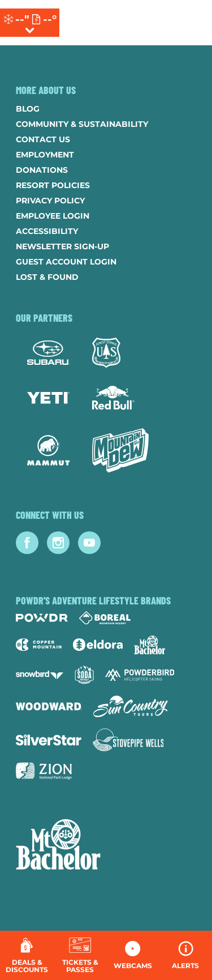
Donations (42, 170)
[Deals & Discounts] (27, 955)
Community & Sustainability (82, 124)
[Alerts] (186, 955)
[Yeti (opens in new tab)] (48, 398)
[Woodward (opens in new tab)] (49, 706)
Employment (45, 155)
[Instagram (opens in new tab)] (58, 543)
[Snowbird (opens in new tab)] (40, 675)
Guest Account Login (66, 262)
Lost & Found (47, 277)
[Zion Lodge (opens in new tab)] (44, 771)
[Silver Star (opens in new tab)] (49, 740)
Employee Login (53, 216)
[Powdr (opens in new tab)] (42, 618)
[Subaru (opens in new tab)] (48, 353)
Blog (28, 109)
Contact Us (43, 139)
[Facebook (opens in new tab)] (27, 543)
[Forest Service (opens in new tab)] (106, 353)
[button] (80, 955)
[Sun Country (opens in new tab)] (131, 706)
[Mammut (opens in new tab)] (48, 450)
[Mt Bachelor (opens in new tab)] (150, 645)
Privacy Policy (50, 201)
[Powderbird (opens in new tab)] (140, 675)
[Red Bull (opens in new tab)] (113, 398)
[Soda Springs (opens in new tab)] (84, 675)
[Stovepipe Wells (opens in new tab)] (128, 740)
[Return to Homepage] (118, 23)
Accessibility (47, 231)
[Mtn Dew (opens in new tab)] (120, 450)
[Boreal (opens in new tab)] (105, 618)
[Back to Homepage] (106, 846)
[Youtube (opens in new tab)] (89, 543)
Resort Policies (53, 185)
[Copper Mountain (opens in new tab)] (39, 645)
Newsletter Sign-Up (62, 246)
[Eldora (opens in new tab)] (98, 645)
